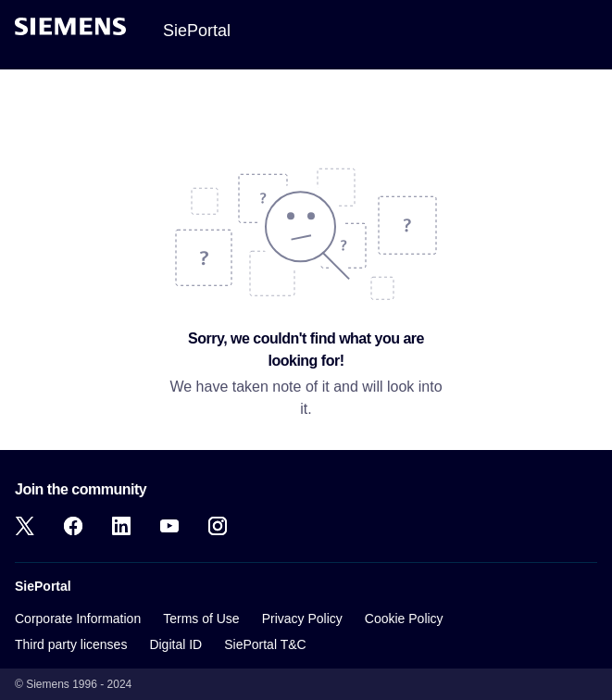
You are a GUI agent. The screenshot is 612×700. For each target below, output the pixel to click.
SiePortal (197, 31)
